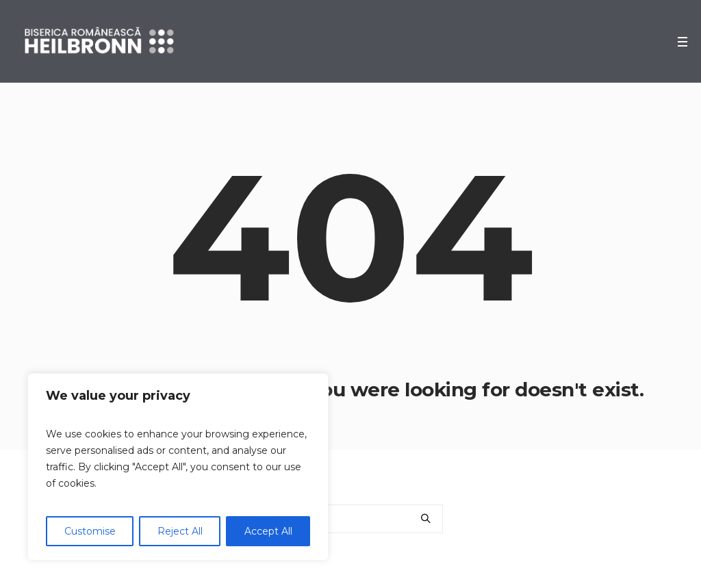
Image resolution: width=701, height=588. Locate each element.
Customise (90, 531)
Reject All (180, 531)
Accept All (268, 531)
